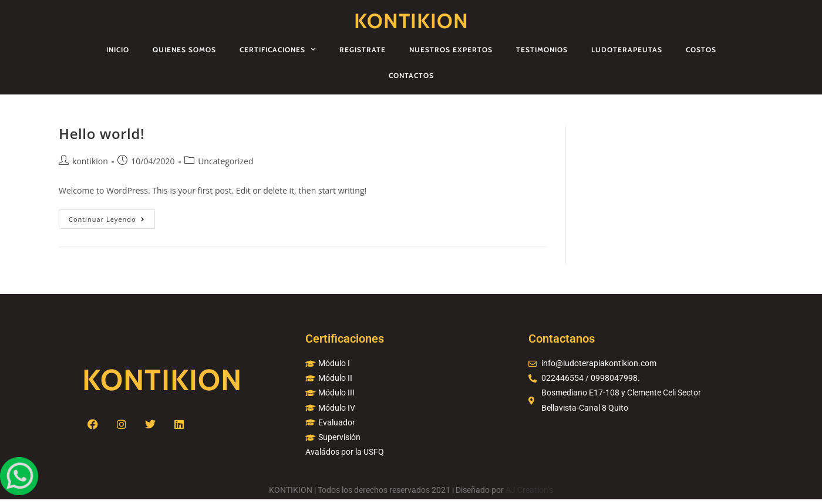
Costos (701, 50)
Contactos (411, 75)
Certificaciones (278, 49)
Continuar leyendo (112, 217)
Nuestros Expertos (451, 50)
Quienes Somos (184, 50)
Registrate (363, 50)
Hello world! (102, 133)
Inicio (118, 50)
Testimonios (542, 50)
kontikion (90, 161)
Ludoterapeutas (627, 50)
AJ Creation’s (529, 490)
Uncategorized (225, 161)
